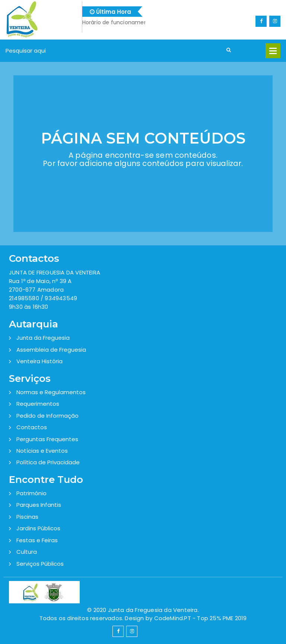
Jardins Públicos (38, 528)
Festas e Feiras (37, 540)
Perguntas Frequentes (47, 439)
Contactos (32, 427)
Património (31, 493)
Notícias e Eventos (42, 451)
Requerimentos (38, 404)
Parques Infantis (39, 505)
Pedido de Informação (47, 416)
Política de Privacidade (48, 462)
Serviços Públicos (40, 564)
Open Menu (273, 51)
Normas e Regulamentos (51, 392)
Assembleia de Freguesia (51, 350)
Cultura (27, 552)
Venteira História (39, 361)
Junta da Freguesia (43, 338)
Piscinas (27, 517)
